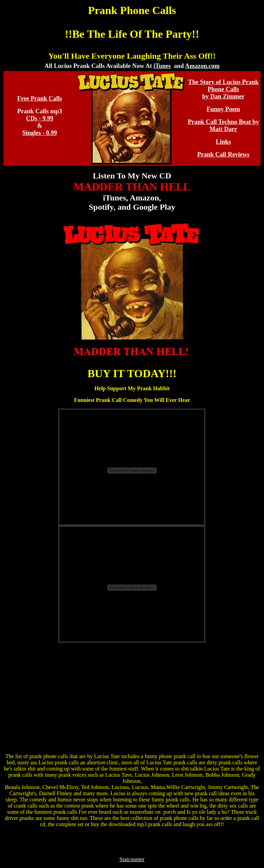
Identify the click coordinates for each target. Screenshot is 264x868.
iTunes (162, 66)
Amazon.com (202, 66)
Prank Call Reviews (223, 154)
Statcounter (132, 859)
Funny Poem (223, 109)
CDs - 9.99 (40, 118)
